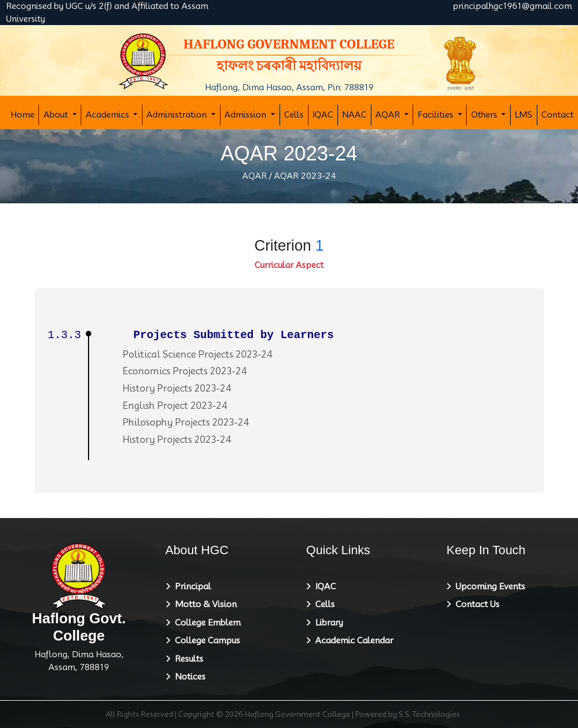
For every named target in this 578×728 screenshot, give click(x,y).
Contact (557, 115)
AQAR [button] (389, 115)
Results (187, 659)
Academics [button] (109, 115)
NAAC (354, 115)
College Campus (205, 641)
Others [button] (485, 115)
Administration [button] (178, 115)
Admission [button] (246, 115)
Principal (191, 587)
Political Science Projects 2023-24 (198, 355)
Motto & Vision (204, 604)
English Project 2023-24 (175, 406)
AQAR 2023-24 (305, 176)
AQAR (254, 176)
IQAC (323, 115)
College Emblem (205, 623)
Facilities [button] (437, 115)
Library (327, 623)
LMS (523, 115)
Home (23, 115)
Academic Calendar (352, 641)
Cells (294, 115)
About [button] (57, 115)
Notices (188, 677)
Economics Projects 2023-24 (185, 371)
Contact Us (475, 604)
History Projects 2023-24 (177, 389)
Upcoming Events (488, 587)
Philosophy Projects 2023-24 (186, 422)
